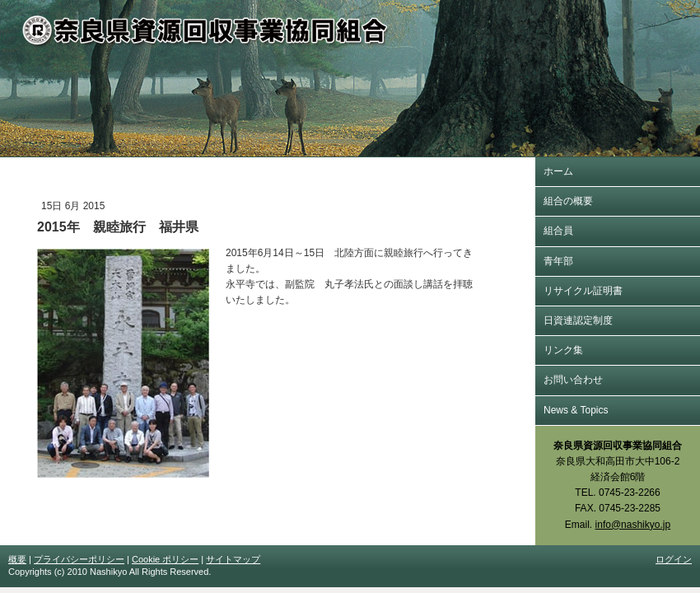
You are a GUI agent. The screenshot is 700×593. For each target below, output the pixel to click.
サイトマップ (233, 559)
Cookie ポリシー (165, 559)
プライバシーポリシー (79, 559)
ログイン (674, 559)
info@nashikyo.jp (633, 525)
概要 (17, 559)
